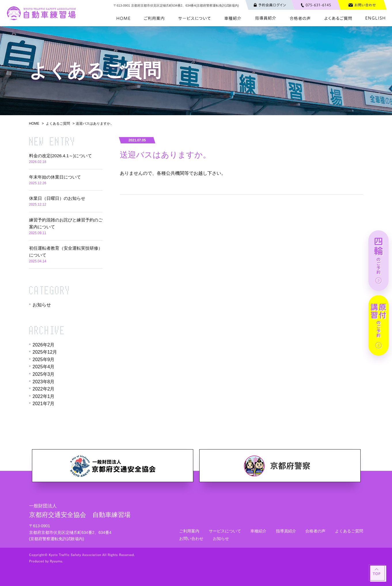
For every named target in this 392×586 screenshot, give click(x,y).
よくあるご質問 (58, 124)
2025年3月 (44, 374)
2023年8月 (44, 382)
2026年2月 (44, 345)
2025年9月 (44, 360)
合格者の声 (315, 531)
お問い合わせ (191, 538)
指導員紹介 (286, 531)
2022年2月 (44, 389)
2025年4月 (44, 367)
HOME (34, 124)
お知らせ (42, 305)
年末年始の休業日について (55, 177)
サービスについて (225, 531)
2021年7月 (44, 404)
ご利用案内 (189, 531)
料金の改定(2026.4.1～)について (60, 156)
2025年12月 (45, 352)
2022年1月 (44, 396)
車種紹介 (258, 531)
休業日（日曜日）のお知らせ (57, 198)
